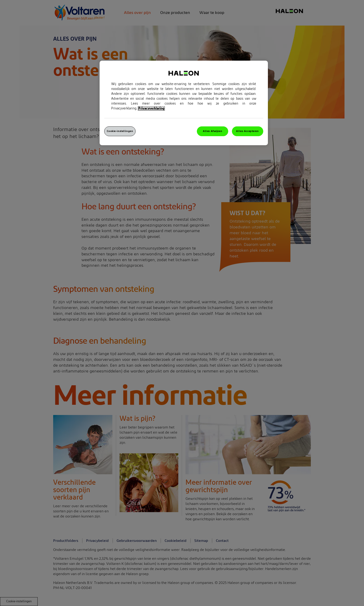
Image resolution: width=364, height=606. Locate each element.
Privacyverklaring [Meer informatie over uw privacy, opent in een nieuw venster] (151, 109)
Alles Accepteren (247, 131)
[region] (184, 103)
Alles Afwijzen (213, 131)
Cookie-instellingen (120, 131)
